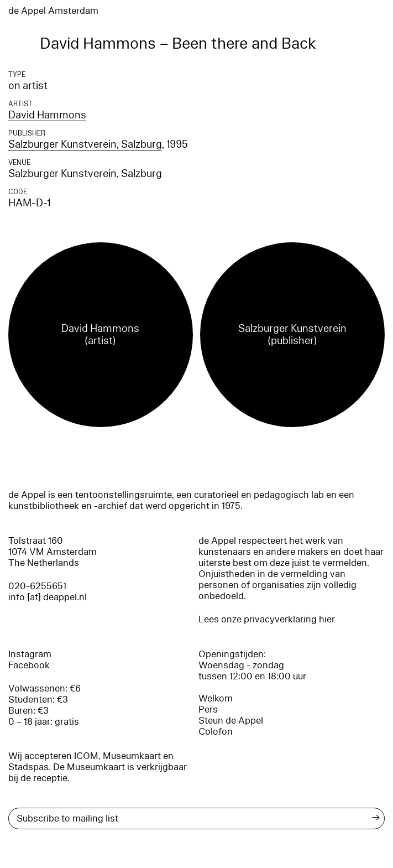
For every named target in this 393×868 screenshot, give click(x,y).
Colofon (216, 732)
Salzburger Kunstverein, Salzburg (85, 144)
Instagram (30, 654)
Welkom (216, 698)
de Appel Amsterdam (53, 11)
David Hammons (47, 115)
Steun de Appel (231, 721)
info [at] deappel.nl (48, 597)
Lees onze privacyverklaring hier (267, 619)
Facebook (29, 665)
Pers (208, 710)
